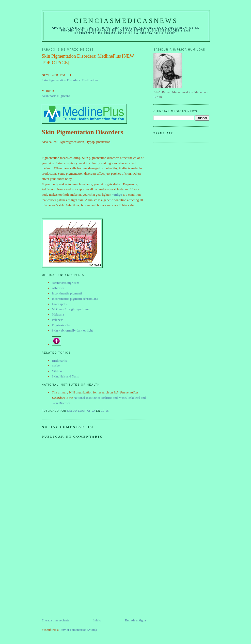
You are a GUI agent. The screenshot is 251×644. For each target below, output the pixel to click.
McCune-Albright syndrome (71, 309)
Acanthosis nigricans (66, 283)
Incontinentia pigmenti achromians (75, 299)
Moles (56, 366)
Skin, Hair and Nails (65, 376)
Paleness (58, 320)
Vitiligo (117, 195)
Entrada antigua (135, 620)
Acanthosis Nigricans (56, 96)
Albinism (58, 288)
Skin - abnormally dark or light (72, 330)
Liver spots (59, 304)
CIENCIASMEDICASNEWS (126, 21)
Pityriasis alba (61, 325)
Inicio (97, 620)
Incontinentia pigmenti (67, 293)
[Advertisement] (80, 582)
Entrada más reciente (56, 620)
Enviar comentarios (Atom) (79, 630)
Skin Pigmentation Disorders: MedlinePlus (70, 80)
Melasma (58, 314)
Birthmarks (59, 361)
